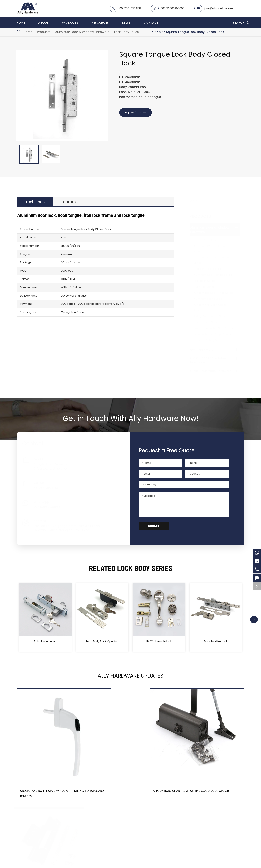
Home (21, 22)
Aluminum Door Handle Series (216, 275)
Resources (100, 22)
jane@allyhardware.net (219, 8)
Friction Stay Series (209, 240)
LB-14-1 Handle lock (45, 641)
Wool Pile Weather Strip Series (216, 328)
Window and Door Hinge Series (217, 293)
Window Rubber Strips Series (215, 334)
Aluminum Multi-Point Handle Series (216, 260)
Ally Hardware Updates (130, 677)
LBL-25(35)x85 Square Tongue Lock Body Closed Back (184, 32)
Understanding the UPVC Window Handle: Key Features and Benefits (49, 775)
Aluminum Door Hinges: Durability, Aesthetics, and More (208, 772)
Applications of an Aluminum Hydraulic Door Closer (127, 772)
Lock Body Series (127, 32)
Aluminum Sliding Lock (211, 299)
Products (70, 22)
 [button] (257, 617)
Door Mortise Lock (216, 641)
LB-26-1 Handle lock (159, 641)
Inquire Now (137, 113)
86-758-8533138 (130, 8)
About (43, 22)
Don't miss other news (129, 807)
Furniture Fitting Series (211, 340)
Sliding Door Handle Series (214, 316)
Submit (154, 526)
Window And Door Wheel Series (213, 308)
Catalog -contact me (129, 865)
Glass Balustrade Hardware (214, 371)
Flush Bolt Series (207, 287)
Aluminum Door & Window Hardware (82, 32)
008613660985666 (173, 8)
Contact (151, 22)
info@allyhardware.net (54, 468)
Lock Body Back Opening (102, 641)
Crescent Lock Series (210, 269)
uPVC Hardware (205, 350)
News (126, 22)
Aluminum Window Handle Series (214, 249)
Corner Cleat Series (210, 322)
